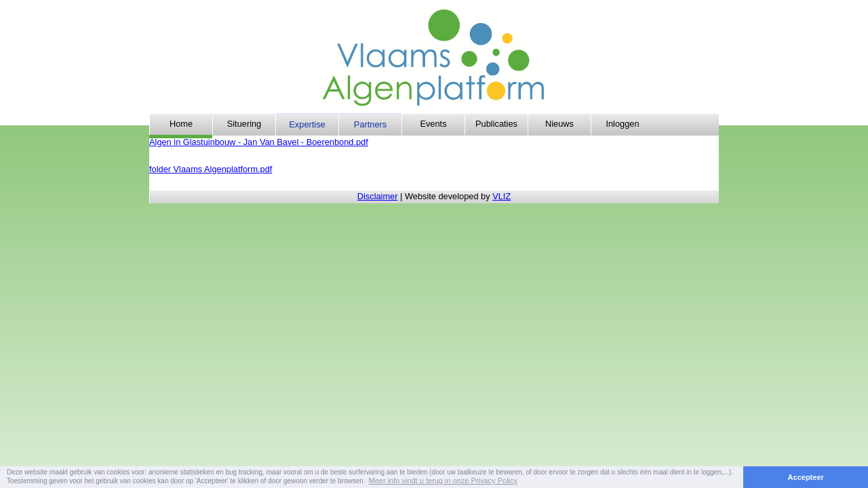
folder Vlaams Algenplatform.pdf (211, 169)
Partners (370, 124)
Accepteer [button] (806, 477)
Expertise (307, 124)
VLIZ (501, 196)
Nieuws (559, 124)
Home (181, 124)
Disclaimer (378, 196)
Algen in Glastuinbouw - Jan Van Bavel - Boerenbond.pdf (259, 142)
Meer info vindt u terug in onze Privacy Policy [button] (443, 481)
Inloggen (622, 124)
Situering (244, 124)
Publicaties (496, 124)
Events (433, 124)
